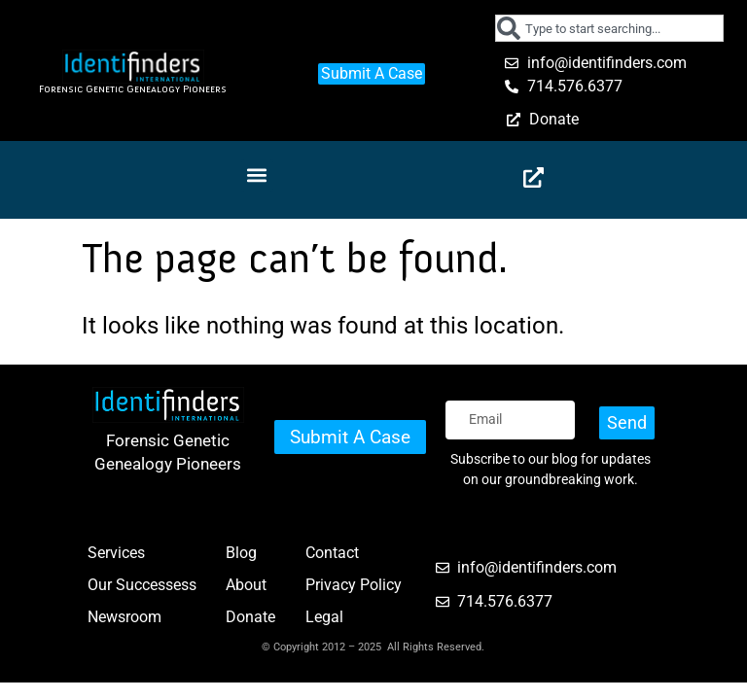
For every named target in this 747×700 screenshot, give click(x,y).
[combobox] (609, 28)
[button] (257, 175)
